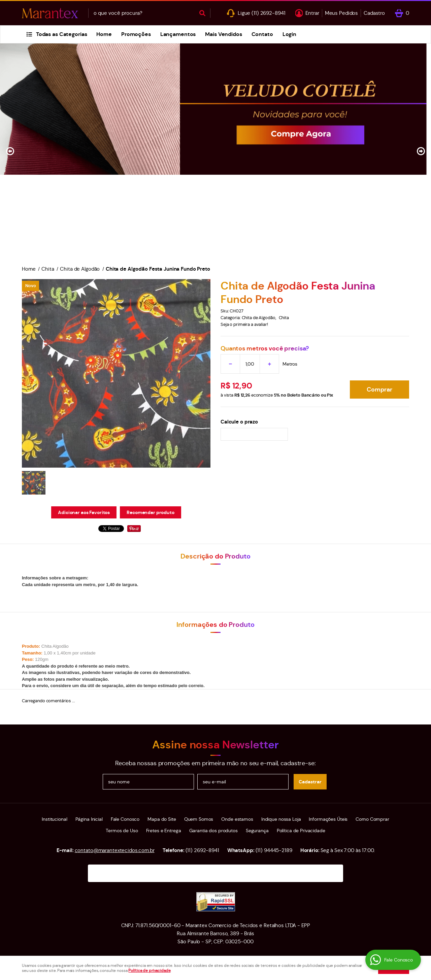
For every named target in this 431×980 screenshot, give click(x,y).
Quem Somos (199, 819)
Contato (262, 34)
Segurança (257, 831)
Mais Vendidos (223, 34)
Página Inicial (89, 819)
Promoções (136, 34)
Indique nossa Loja (281, 819)
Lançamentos (178, 34)
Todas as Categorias (62, 34)
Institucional (54, 819)
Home (104, 34)
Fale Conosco (125, 819)
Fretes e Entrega (164, 831)
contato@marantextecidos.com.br (115, 850)
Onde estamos (237, 819)
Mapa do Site (162, 819)
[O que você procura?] (202, 13)
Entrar (312, 13)
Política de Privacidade (301, 831)
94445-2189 (274, 850)
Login (289, 34)
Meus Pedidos (341, 13)
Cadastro (374, 13)
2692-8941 (268, 13)
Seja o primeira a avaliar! (244, 324)
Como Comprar (372, 819)
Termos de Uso (122, 831)
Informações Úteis (328, 819)
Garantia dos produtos (213, 831)
